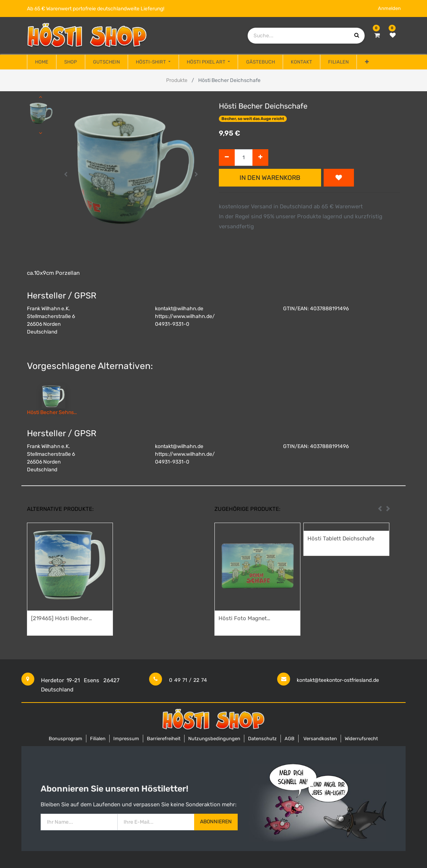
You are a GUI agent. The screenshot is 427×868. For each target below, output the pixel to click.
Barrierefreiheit (164, 739)
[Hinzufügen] (260, 158)
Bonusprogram (66, 739)
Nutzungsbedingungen (214, 739)
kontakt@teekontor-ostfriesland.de (338, 680)
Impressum (126, 739)
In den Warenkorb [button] (270, 178)
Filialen (98, 739)
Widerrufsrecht (361, 739)
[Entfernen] (227, 158)
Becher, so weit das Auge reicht (253, 119)
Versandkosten (320, 739)
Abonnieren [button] (216, 822)
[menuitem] (42, 62)
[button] (366, 62)
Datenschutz (262, 739)
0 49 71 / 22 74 (188, 680)
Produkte (177, 80)
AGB (290, 739)
